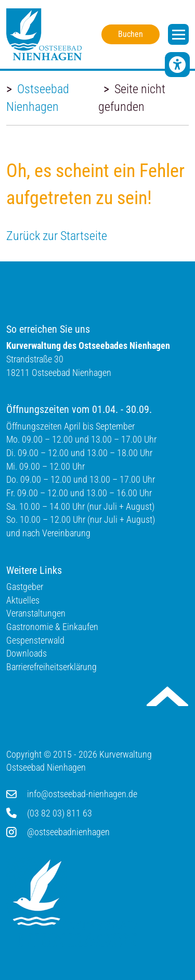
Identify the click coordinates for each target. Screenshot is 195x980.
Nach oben (167, 696)
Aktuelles (23, 600)
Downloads (27, 653)
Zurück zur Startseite (57, 236)
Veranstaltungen (36, 613)
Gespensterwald (35, 640)
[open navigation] (178, 34)
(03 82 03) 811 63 (60, 813)
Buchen (131, 34)
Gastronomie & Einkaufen (52, 627)
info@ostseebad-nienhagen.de (82, 794)
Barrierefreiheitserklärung (51, 667)
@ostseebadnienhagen (68, 832)
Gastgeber (25, 587)
